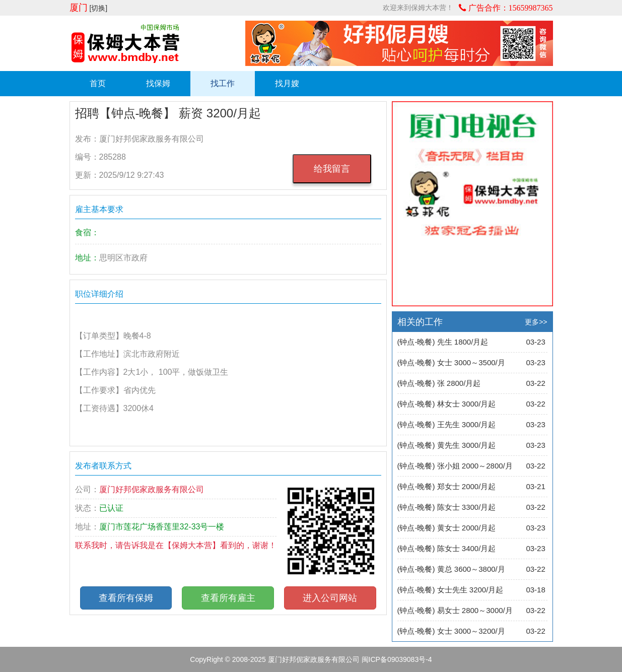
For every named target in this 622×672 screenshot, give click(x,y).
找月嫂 (287, 83)
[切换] (98, 8)
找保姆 (158, 83)
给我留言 (332, 169)
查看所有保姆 (126, 598)
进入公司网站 (330, 598)
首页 (98, 83)
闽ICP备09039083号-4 (397, 659)
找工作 (223, 83)
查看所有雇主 (228, 598)
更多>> (536, 322)
